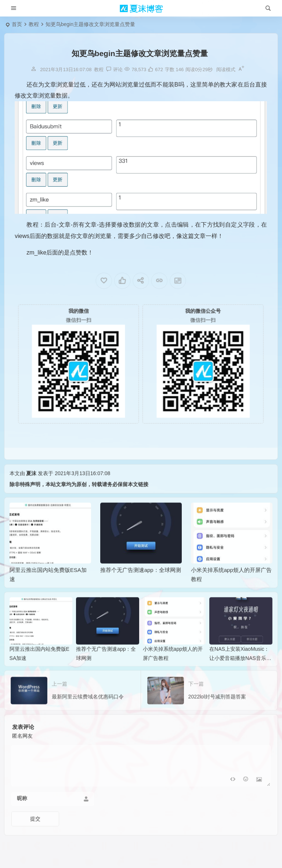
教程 (34, 24)
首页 (17, 24)
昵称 (22, 810)
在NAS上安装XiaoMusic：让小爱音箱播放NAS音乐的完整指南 (240, 670)
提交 (35, 831)
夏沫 (31, 485)
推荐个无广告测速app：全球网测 (141, 582)
